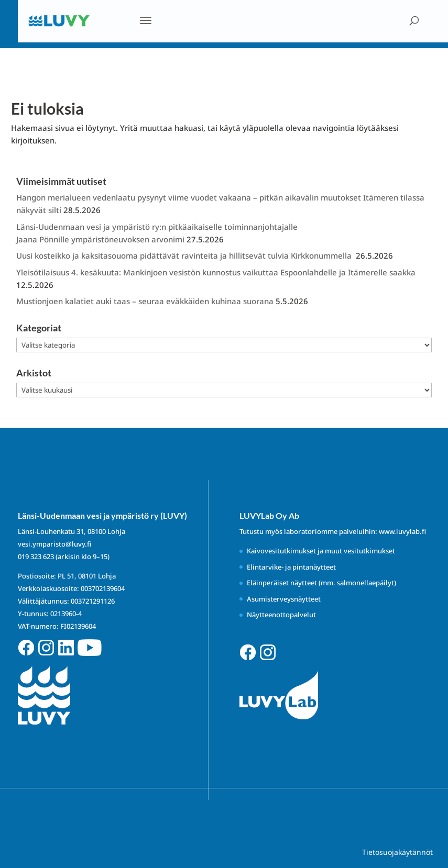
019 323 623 (36, 557)
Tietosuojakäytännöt (397, 852)
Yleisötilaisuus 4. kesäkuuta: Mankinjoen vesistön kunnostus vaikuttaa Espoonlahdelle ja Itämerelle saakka (216, 272)
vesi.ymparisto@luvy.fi (54, 544)
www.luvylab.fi (402, 531)
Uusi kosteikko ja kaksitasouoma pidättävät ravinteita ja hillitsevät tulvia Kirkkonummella (185, 255)
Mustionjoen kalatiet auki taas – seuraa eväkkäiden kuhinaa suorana (145, 301)
